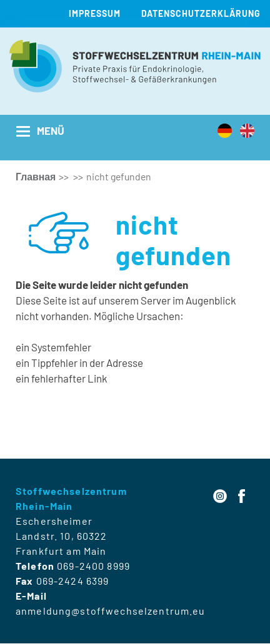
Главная (36, 176)
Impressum (95, 13)
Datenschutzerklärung (201, 13)
